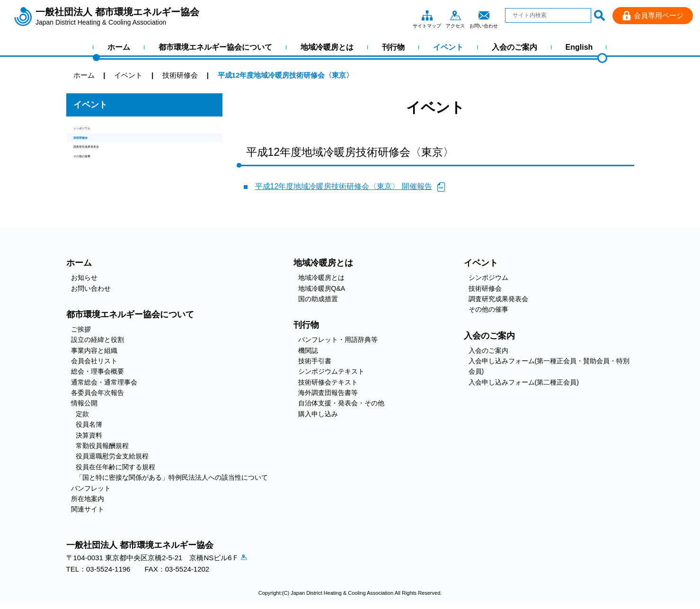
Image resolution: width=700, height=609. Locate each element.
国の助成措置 (318, 299)
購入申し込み (318, 414)
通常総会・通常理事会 (104, 382)
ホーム (119, 47)
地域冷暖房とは (327, 47)
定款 (82, 414)
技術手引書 (315, 361)
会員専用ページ (659, 15)
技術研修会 (91, 148)
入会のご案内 (514, 47)
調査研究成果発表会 (105, 164)
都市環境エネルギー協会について (215, 47)
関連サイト (88, 509)
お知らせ (84, 278)
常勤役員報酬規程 (102, 446)
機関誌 (308, 350)
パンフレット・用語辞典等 (338, 340)
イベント (448, 47)
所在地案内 (88, 499)
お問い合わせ (484, 15)
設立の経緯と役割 (97, 340)
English (579, 47)
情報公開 (84, 403)
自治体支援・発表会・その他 (341, 403)
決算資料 (89, 435)
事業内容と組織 (94, 350)
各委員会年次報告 (97, 393)
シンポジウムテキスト (331, 371)
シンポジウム (95, 131)
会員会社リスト (94, 361)
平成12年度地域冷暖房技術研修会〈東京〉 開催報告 (344, 186)
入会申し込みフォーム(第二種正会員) (524, 382)
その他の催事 (95, 180)
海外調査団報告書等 (328, 393)
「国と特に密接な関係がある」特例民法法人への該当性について (172, 477)
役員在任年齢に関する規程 (115, 467)
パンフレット (91, 488)
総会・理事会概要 (97, 371)
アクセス (455, 15)
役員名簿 (89, 424)
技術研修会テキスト (328, 382)
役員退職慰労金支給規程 (112, 456)
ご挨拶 (81, 329)
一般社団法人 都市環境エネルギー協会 (117, 17)
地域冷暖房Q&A (322, 288)
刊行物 (393, 47)
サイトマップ (427, 15)
